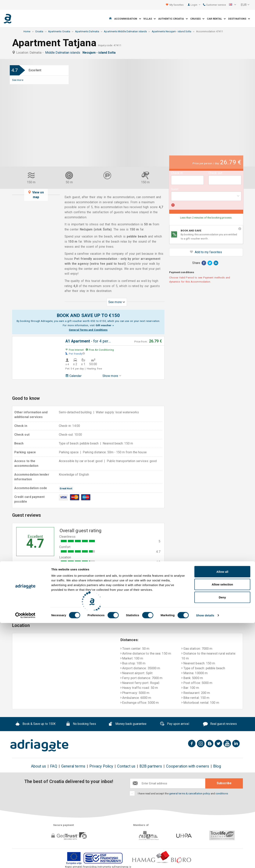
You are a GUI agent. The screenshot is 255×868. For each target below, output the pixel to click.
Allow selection (222, 830)
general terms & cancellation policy (190, 793)
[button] (233, 5)
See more (18, 80)
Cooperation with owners (188, 766)
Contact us (126, 766)
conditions (222, 793)
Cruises (197, 19)
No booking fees (81, 724)
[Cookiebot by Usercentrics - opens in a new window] (25, 860)
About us (39, 766)
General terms (73, 766)
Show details (205, 860)
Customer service (214, 5)
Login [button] (195, 5)
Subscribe (224, 783)
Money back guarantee (127, 724)
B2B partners (151, 766)
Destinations (239, 19)
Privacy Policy (101, 766)
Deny (222, 842)
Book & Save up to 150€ (36, 724)
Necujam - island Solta (100, 53)
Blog (217, 766)
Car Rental (216, 19)
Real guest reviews (220, 724)
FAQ (53, 766)
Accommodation (127, 19)
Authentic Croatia (173, 19)
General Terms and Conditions (88, 330)
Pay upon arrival (174, 724)
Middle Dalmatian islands (63, 53)
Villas (149, 19)
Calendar (73, 376)
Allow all (222, 817)
